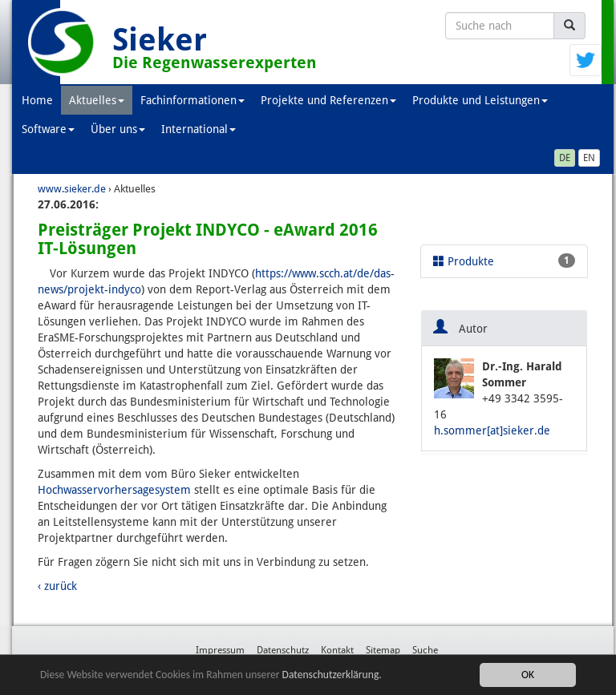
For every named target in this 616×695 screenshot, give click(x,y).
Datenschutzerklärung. (332, 679)
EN (589, 158)
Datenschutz (283, 650)
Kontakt (337, 650)
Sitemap (383, 650)
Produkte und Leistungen (480, 100)
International (199, 129)
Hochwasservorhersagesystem (114, 490)
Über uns (118, 129)
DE (565, 158)
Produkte (504, 261)
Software (48, 129)
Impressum (220, 650)
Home (37, 100)
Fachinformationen (192, 100)
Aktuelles (97, 100)
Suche (425, 650)
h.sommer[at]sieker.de (492, 430)
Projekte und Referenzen (328, 100)
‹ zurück (57, 586)
